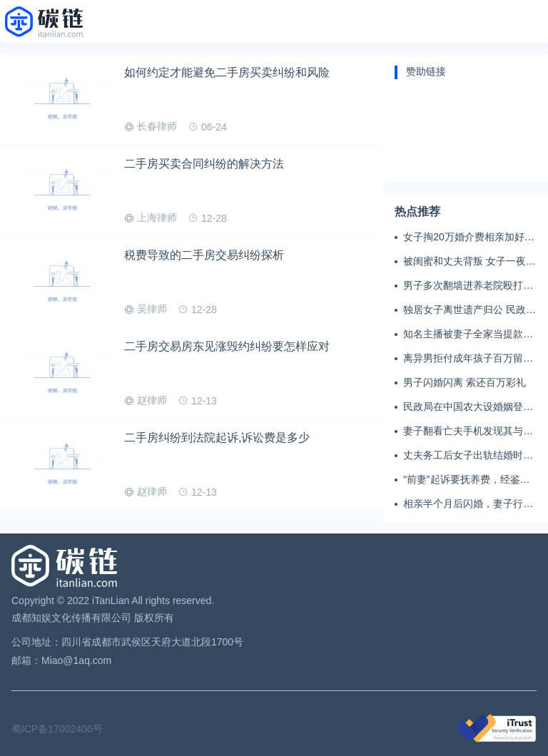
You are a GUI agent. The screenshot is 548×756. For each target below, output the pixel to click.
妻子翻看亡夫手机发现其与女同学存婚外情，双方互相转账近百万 (468, 431)
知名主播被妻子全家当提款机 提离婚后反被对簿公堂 (468, 334)
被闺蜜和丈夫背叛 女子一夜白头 (470, 262)
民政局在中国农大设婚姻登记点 (468, 407)
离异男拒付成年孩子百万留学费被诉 (468, 359)
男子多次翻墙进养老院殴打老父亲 (468, 286)
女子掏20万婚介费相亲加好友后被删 (469, 237)
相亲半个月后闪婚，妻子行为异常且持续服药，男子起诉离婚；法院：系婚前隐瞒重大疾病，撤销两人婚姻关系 (468, 504)
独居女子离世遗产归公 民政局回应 (470, 310)
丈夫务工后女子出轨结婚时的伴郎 (468, 456)
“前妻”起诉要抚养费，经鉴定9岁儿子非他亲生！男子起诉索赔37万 (469, 480)
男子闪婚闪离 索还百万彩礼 (465, 382)
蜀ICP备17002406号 (57, 729)
